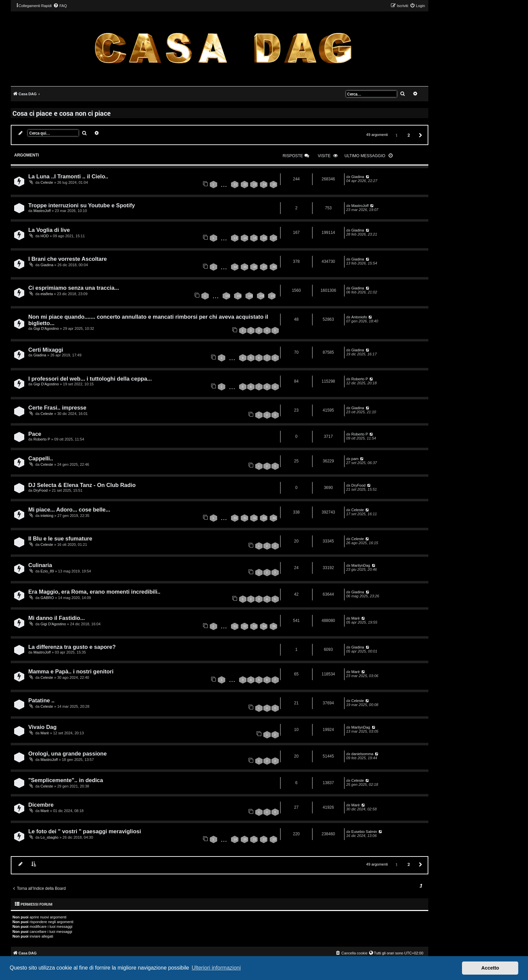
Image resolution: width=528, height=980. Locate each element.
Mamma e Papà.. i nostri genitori (71, 671)
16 (264, 238)
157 (273, 296)
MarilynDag (361, 565)
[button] (420, 135)
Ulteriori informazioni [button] (216, 968)
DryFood (40, 490)
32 (255, 518)
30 (235, 518)
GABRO (47, 598)
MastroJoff (42, 211)
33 (264, 518)
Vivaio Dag (42, 727)
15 (255, 238)
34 (235, 267)
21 (235, 184)
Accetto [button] (490, 968)
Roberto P (360, 379)
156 (262, 296)
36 (255, 267)
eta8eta (47, 294)
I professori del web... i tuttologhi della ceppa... (90, 379)
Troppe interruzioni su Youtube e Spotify (82, 205)
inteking (47, 516)
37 (264, 267)
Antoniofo (359, 317)
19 (235, 839)
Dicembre (41, 805)
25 (274, 184)
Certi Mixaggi (46, 350)
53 (255, 626)
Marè (355, 618)
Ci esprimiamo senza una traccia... (74, 288)
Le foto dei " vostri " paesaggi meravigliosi (85, 831)
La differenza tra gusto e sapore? (72, 647)
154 (239, 296)
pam (355, 459)
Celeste (47, 182)
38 (274, 267)
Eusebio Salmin (364, 832)
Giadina (358, 177)
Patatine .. (41, 700)
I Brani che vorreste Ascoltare (68, 259)
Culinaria (40, 565)
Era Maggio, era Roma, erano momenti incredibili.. (94, 592)
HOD (44, 236)
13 (235, 238)
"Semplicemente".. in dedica (66, 780)
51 (235, 626)
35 (245, 267)
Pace (35, 434)
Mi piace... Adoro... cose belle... (69, 510)
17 (274, 238)
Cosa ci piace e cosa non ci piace (62, 113)
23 (255, 184)
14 (245, 238)
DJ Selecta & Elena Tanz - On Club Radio (82, 485)
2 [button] (409, 135)
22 (245, 184)
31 (245, 518)
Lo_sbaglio (49, 837)
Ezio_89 (47, 571)
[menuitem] (60, 6)
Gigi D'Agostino (46, 328)
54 (264, 626)
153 (228, 296)
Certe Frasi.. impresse (57, 408)
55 (274, 626)
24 (264, 184)
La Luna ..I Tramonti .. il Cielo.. (68, 176)
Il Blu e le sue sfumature (60, 538)
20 (245, 839)
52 (245, 626)
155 (251, 296)
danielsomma (362, 754)
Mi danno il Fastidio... (57, 618)
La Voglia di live (49, 230)
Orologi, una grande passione (68, 754)
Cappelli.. (41, 458)
